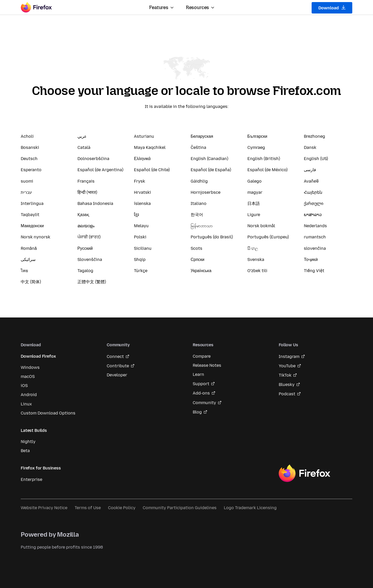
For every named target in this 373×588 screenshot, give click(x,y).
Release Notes (207, 365)
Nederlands (315, 226)
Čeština (198, 147)
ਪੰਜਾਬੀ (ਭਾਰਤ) (89, 237)
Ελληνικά (142, 159)
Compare (202, 356)
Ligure (254, 215)
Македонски (32, 226)
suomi (27, 181)
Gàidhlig (199, 181)
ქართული (314, 203)
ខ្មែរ (137, 215)
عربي (82, 136)
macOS (28, 376)
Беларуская (202, 136)
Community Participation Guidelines (180, 508)
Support (201, 384)
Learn (198, 374)
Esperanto (31, 170)
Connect (115, 357)
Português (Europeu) (268, 237)
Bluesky (287, 385)
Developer (117, 375)
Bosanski (30, 147)
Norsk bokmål (261, 226)
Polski (140, 237)
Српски (198, 260)
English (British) (264, 159)
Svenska (256, 260)
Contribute (118, 366)
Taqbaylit (30, 215)
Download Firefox (38, 356)
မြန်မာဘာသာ (202, 226)
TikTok (285, 375)
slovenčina (315, 248)
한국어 (197, 215)
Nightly (28, 442)
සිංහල (253, 248)
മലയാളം (86, 226)
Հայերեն (313, 192)
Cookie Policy (122, 508)
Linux (26, 404)
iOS (24, 386)
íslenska (142, 203)
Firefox (304, 473)
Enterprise (31, 479)
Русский (85, 248)
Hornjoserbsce (206, 192)
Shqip (140, 260)
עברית (26, 192)
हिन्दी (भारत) (87, 192)
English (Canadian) (209, 159)
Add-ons (201, 393)
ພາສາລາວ (313, 215)
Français (86, 181)
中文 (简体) (31, 282)
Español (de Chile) (152, 170)
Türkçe (141, 271)
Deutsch (29, 159)
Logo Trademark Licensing (250, 508)
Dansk (310, 147)
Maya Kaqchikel (150, 147)
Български (257, 136)
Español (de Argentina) (100, 170)
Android (29, 395)
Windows (30, 367)
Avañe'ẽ (311, 181)
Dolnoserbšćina (93, 159)
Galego (254, 181)
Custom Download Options (48, 413)
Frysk (139, 181)
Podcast (287, 394)
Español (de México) (267, 170)
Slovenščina (90, 260)
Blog (197, 412)
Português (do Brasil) (212, 237)
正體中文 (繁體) (92, 282)
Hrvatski (142, 192)
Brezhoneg (314, 136)
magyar (255, 192)
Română (29, 248)
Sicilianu (143, 248)
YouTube (287, 366)
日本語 (254, 203)
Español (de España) (211, 170)
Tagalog (85, 271)
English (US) (316, 159)
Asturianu (144, 136)
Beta (25, 451)
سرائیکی (28, 260)
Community (204, 403)
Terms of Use (88, 508)
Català (84, 147)
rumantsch (315, 237)
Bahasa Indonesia (95, 203)
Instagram (289, 357)
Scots (196, 248)
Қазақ (83, 215)
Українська (201, 271)
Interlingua (32, 203)
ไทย (24, 271)
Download (332, 8)
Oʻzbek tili (257, 271)
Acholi (27, 136)
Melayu (141, 226)
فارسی (310, 170)
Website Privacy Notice (44, 508)
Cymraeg (256, 147)
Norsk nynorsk (35, 237)
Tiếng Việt (314, 271)
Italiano (199, 203)
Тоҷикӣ (311, 260)
